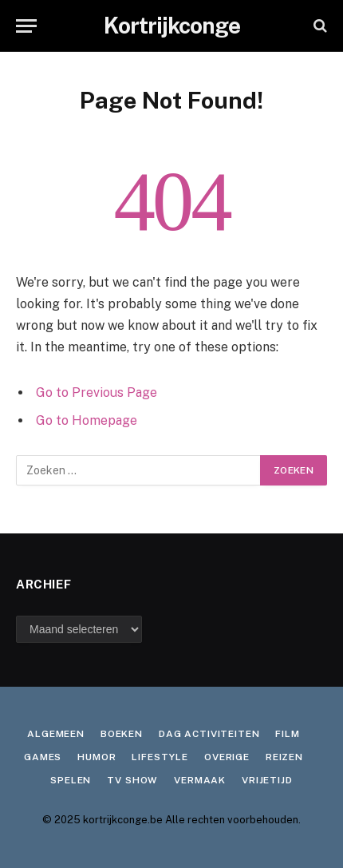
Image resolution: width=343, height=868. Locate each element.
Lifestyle (160, 757)
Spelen (71, 780)
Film (287, 734)
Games (43, 757)
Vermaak (200, 780)
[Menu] (26, 26)
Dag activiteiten (209, 734)
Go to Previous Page (97, 392)
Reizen (284, 757)
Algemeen (56, 734)
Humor (97, 757)
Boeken (122, 734)
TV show (132, 780)
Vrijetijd (267, 780)
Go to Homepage (87, 420)
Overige (227, 757)
